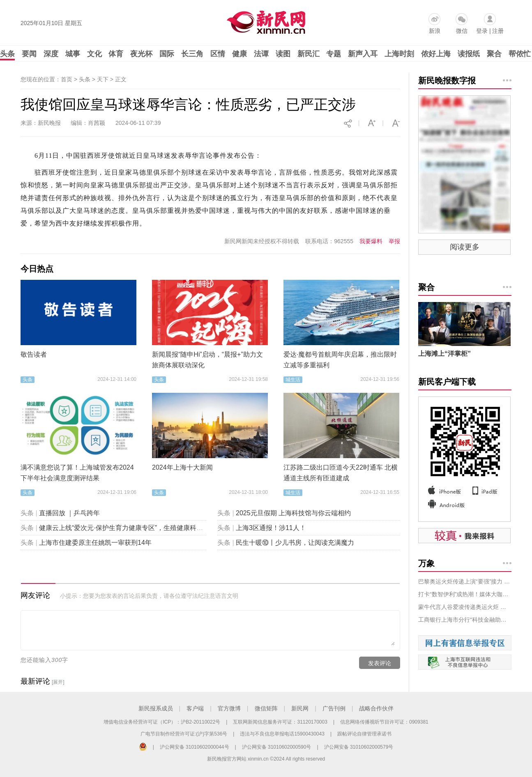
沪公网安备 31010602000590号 (277, 747)
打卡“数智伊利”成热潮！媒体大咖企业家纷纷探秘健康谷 (465, 594)
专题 (334, 54)
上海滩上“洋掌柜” (444, 354)
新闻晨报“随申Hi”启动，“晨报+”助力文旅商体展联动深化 (207, 360)
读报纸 (469, 54)
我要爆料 (371, 241)
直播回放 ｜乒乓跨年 (69, 513)
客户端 (195, 708)
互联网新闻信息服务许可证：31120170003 (280, 722)
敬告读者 (34, 354)
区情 (218, 54)
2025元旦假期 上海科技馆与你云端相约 (293, 513)
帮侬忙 (520, 54)
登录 (482, 31)
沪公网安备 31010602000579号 (359, 747)
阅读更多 (465, 247)
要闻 (29, 54)
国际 (167, 54)
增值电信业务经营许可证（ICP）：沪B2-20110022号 (162, 722)
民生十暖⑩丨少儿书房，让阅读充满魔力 (295, 543)
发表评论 (380, 663)
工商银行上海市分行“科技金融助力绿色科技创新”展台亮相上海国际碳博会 (465, 620)
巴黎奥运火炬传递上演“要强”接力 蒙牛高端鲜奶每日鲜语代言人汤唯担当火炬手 (465, 581)
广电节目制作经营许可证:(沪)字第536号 (184, 734)
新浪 (435, 31)
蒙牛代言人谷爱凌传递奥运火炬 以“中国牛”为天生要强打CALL (465, 607)
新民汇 (309, 54)
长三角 (192, 54)
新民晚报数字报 (447, 81)
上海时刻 (399, 54)
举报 (394, 241)
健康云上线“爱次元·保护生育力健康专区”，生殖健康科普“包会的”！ (136, 528)
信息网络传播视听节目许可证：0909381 (384, 722)
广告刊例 (334, 708)
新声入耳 (363, 54)
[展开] (58, 682)
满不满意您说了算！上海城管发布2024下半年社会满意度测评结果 (77, 473)
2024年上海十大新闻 (182, 467)
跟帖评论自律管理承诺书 (364, 734)
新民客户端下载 (447, 382)
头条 (7, 54)
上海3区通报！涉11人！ (271, 528)
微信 (462, 31)
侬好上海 (436, 54)
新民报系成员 (156, 708)
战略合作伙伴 (376, 708)
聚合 (494, 54)
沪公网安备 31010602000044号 (195, 747)
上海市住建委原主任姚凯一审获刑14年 (95, 543)
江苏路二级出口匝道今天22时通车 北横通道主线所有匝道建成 (341, 473)
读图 (283, 54)
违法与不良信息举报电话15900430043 (282, 734)
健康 (240, 54)
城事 (73, 54)
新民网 (300, 708)
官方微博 (229, 708)
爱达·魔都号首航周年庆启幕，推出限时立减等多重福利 (340, 360)
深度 (51, 54)
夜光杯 (141, 54)
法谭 (261, 54)
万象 (426, 563)
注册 (498, 31)
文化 (94, 54)
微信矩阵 (266, 708)
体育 (116, 54)
